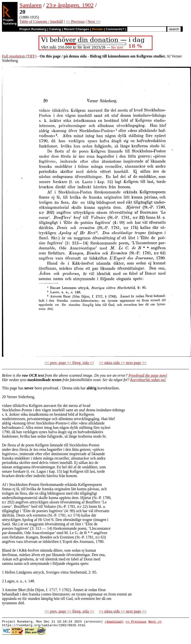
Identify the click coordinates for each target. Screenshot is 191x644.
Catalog (55, 29)
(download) (114, 622)
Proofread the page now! (148, 375)
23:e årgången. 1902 (70, 5)
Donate (97, 29)
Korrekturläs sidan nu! (148, 380)
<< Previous (75, 22)
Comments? (115, 29)
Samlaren (31, 5)
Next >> (94, 22)
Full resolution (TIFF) (19, 56)
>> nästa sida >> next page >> (123, 363)
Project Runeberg (33, 29)
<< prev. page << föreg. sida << (69, 363)
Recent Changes (76, 29)
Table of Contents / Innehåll (41, 22)
